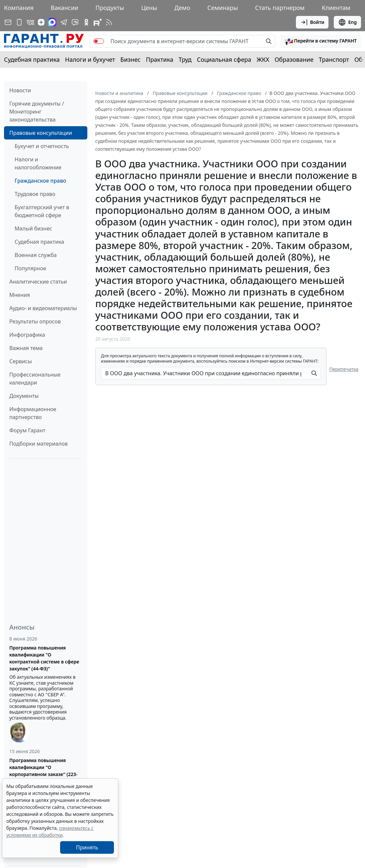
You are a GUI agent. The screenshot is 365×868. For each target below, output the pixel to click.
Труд (185, 59)
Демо (182, 8)
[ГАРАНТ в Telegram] (64, 22)
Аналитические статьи (38, 282)
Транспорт (334, 59)
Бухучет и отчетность (42, 146)
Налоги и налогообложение (38, 163)
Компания (19, 8)
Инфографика (27, 335)
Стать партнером (280, 8)
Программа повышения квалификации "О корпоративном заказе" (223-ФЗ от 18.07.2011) (43, 771)
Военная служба (36, 255)
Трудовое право (35, 194)
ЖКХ (263, 59)
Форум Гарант (27, 430)
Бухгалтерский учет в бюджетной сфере (42, 211)
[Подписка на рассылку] (8, 22)
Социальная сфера (224, 59)
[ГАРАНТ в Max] (52, 22)
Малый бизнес (33, 228)
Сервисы (21, 361)
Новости (20, 90)
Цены (149, 8)
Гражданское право (40, 181)
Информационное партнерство (33, 413)
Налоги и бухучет (90, 59)
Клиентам (336, 8)
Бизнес (130, 59)
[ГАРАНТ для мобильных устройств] (19, 22)
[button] (321, 41)
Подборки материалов (39, 444)
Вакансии (65, 8)
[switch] (99, 41)
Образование (294, 59)
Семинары (223, 8)
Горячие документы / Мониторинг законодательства (37, 112)
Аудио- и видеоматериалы (43, 308)
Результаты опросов (35, 321)
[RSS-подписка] (109, 22)
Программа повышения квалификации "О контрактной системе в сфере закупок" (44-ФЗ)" (44, 658)
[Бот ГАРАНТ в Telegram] (75, 22)
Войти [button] (312, 22)
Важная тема (26, 348)
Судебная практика (32, 59)
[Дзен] (41, 22)
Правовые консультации (41, 133)
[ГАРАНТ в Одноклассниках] (86, 22)
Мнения (20, 295)
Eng (347, 22)
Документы (24, 396)
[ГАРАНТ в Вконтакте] (31, 22)
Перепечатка (344, 369)
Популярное (30, 268)
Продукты (110, 8)
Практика (159, 59)
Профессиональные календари (35, 379)
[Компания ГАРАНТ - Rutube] (98, 22)
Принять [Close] (87, 847)
